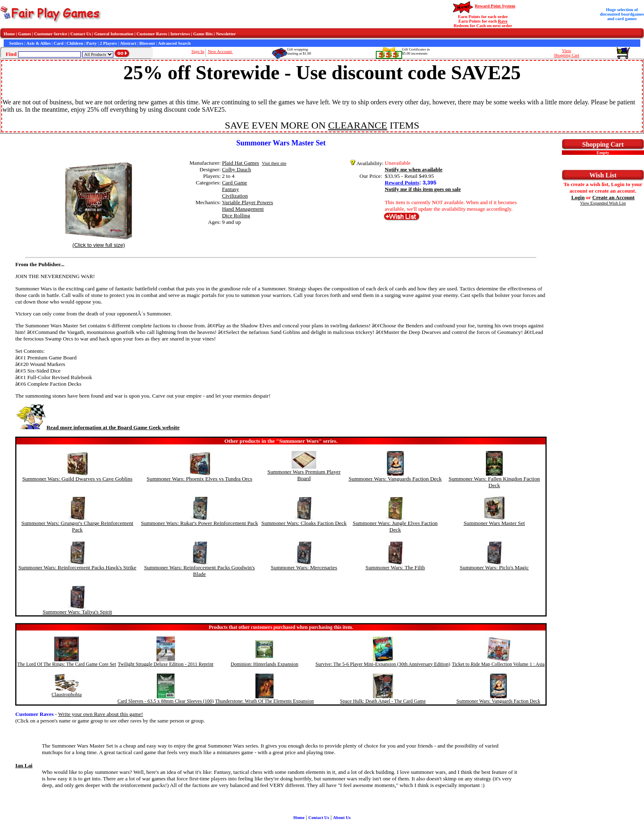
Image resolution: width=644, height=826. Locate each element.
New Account (220, 52)
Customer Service (51, 34)
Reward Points (402, 183)
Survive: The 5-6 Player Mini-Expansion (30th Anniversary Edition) (383, 664)
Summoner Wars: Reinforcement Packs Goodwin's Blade (200, 571)
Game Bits (203, 34)
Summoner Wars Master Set (494, 523)
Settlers (16, 43)
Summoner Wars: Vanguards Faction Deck (395, 479)
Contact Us (81, 34)
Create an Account (613, 197)
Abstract (128, 43)
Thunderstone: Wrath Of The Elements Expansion (264, 701)
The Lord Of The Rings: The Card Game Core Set (67, 664)
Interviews (180, 34)
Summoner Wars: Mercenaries (304, 567)
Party (91, 43)
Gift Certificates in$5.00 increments (416, 51)
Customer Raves (152, 34)
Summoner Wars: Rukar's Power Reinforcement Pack (199, 523)
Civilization (235, 196)
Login (578, 197)
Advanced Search (174, 43)
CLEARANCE (358, 125)
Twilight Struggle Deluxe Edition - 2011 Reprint (166, 664)
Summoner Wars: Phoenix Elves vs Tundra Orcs (199, 479)
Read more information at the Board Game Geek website (97, 427)
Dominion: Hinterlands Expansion (265, 664)
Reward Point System (495, 6)
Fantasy (230, 189)
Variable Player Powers (247, 202)
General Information (114, 34)
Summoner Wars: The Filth (395, 567)
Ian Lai (24, 765)
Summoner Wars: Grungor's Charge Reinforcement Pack (77, 526)
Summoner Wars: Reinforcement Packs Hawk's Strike (77, 567)
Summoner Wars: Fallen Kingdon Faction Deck (494, 482)
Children (75, 43)
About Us (342, 818)
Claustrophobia (67, 695)
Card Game (234, 183)
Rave (503, 21)
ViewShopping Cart (566, 53)
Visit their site (274, 163)
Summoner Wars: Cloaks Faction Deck (304, 523)
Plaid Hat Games (240, 163)
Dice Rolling (236, 215)
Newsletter (226, 34)
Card (59, 43)
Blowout (147, 43)
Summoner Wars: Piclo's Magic (494, 567)
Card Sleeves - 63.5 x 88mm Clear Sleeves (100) (166, 701)
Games (24, 34)
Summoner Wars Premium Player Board (304, 475)
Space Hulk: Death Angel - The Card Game (383, 701)
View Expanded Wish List (603, 203)
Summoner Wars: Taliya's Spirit (77, 612)
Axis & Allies (38, 43)
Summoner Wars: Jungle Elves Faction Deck (395, 526)
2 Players (108, 43)
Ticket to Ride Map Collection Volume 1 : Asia (498, 664)
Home (9, 34)
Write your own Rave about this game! (101, 714)
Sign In (198, 52)
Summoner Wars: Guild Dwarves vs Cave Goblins (77, 479)
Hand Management (243, 209)
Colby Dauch (236, 169)
